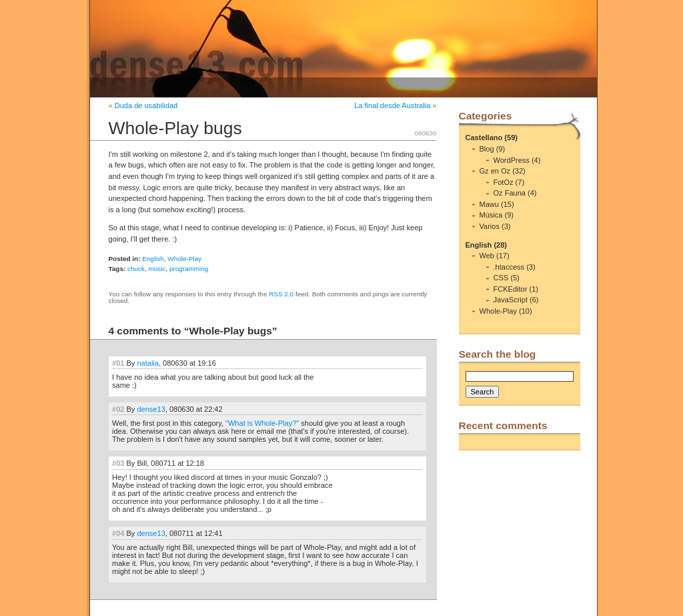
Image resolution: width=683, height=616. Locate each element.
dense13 (151, 409)
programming (189, 269)
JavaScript (511, 300)
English (153, 259)
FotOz (504, 182)
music (157, 269)
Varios (490, 226)
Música (491, 215)
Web (487, 256)
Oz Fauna (510, 193)
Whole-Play (184, 259)
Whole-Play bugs (175, 128)
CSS (501, 278)
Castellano (484, 137)
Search (483, 392)
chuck (136, 269)
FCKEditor (511, 289)
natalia (148, 363)
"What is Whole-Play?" (262, 423)
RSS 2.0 (281, 294)
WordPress (512, 160)
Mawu (489, 204)
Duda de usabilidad (146, 105)
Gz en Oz (495, 171)
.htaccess (509, 267)
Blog (487, 149)
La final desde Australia (392, 105)
